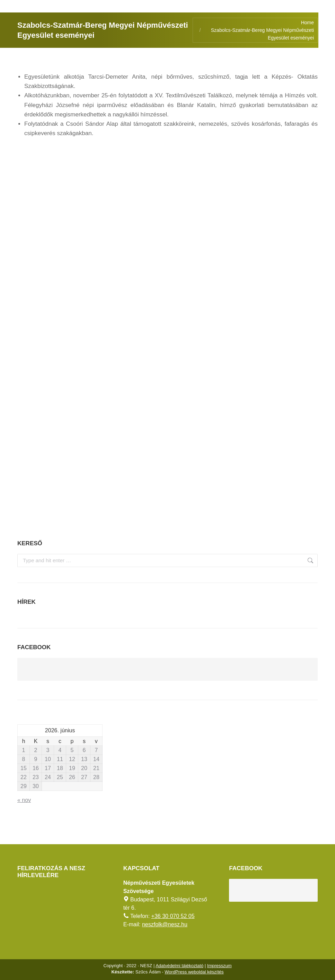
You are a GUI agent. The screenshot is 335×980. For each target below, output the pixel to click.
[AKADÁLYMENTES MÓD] (327, 8)
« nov (24, 800)
